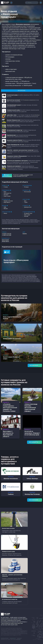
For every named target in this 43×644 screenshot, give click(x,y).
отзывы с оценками (24, 175)
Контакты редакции (5, 638)
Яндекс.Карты (5, 241)
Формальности (13, 638)
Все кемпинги (35, 365)
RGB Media (18, 639)
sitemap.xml (19, 638)
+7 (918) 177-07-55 (7, 234)
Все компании (35, 500)
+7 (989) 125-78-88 (7, 235)
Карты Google (5, 240)
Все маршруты (35, 442)
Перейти (25, 234)
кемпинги (38, 281)
